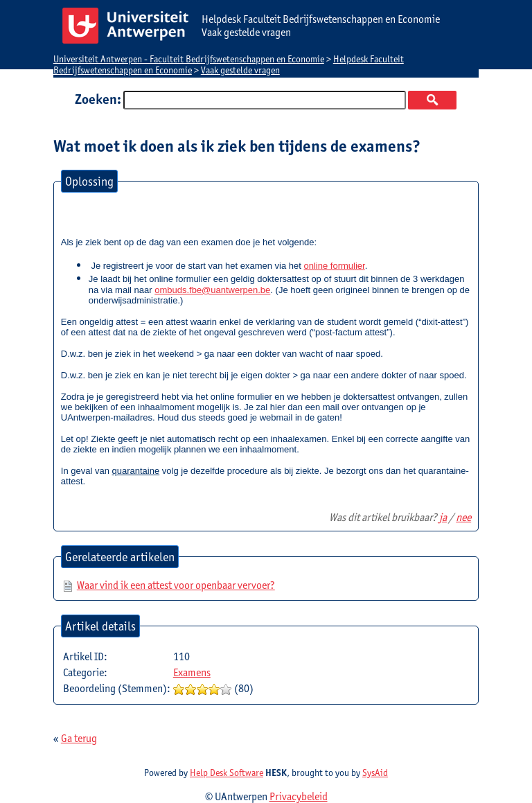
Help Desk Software (227, 773)
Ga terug (79, 738)
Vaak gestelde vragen (240, 70)
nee (463, 517)
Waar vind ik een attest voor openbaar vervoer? (176, 585)
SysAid (375, 773)
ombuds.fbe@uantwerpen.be (212, 290)
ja (443, 517)
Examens (192, 672)
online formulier (335, 266)
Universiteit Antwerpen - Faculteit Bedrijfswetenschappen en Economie (189, 59)
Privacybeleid (299, 796)
